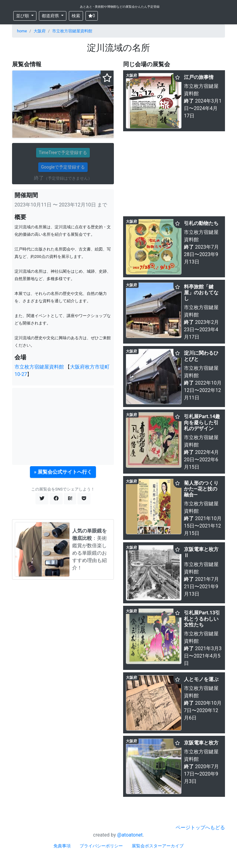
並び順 (23, 16)
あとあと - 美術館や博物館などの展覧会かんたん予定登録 (120, 7)
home (22, 31)
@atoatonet (130, 835)
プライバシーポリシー (101, 846)
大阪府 (40, 31)
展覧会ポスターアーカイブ (158, 846)
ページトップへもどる (200, 827)
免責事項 (62, 846)
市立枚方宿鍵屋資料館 (72, 31)
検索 (76, 16)
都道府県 (51, 16)
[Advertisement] (63, 426)
